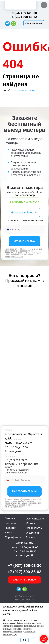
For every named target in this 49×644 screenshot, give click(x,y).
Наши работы (34, 528)
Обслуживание (35, 519)
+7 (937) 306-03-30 (16, 460)
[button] (34, 23)
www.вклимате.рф (26, 90)
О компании (33, 533)
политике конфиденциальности (19, 256)
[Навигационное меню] (44, 5)
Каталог (10, 533)
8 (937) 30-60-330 (24, 13)
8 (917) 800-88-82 (24, 17)
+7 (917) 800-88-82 (24, 572)
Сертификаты (13, 537)
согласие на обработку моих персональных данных (19, 252)
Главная (10, 518)
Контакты (11, 523)
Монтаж (31, 523)
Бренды (31, 537)
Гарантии (11, 528)
